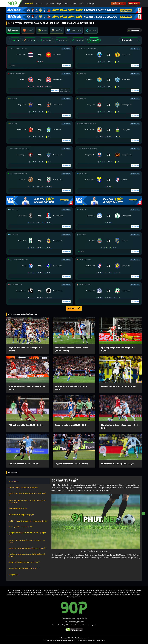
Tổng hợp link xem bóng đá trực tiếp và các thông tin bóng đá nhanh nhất (27, 501)
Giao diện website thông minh (18, 508)
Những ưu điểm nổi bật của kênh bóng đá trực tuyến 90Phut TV (27, 494)
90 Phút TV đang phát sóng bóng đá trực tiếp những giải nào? (28, 521)
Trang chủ (29, 4)
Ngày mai (78, 40)
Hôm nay (62, 40)
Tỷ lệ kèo (59, 4)
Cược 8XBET (134, 3)
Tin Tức (81, 4)
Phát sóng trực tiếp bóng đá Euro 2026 (21, 527)
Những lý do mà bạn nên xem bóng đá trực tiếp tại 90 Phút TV (28, 548)
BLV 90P (46, 40)
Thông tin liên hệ (14, 575)
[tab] (13, 30)
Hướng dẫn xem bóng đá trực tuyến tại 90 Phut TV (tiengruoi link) (28, 534)
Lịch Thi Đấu (50, 4)
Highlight (39, 4)
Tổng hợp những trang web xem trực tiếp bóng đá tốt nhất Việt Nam (27, 555)
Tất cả (94, 40)
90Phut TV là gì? (14, 481)
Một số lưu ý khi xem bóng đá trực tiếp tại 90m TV (24, 568)
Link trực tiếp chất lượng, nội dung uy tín (21, 515)
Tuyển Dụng (91, 4)
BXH (67, 4)
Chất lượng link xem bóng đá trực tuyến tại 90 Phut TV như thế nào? (27, 541)
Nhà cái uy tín (119, 3)
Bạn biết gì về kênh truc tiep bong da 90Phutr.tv (23, 488)
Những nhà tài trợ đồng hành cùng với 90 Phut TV (24, 562)
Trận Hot (30, 40)
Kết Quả (73, 4)
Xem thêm (74, 308)
